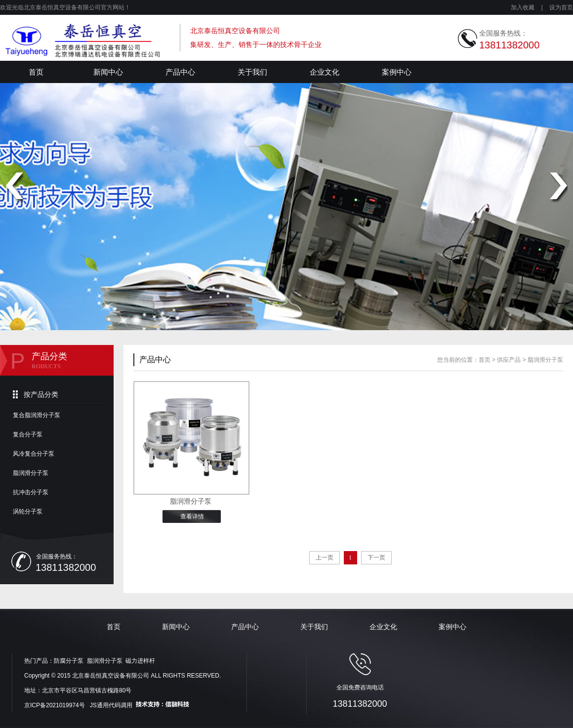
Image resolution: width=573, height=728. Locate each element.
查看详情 (192, 516)
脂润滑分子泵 (31, 473)
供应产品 (509, 360)
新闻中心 (108, 72)
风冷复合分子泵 (34, 454)
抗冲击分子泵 (31, 492)
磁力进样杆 (140, 661)
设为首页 (561, 7)
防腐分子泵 (69, 661)
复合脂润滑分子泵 (37, 415)
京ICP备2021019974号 (55, 705)
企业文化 (325, 72)
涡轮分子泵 (28, 512)
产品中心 (180, 72)
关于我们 (252, 72)
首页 (36, 72)
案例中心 (397, 72)
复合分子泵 (28, 434)
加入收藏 (523, 7)
